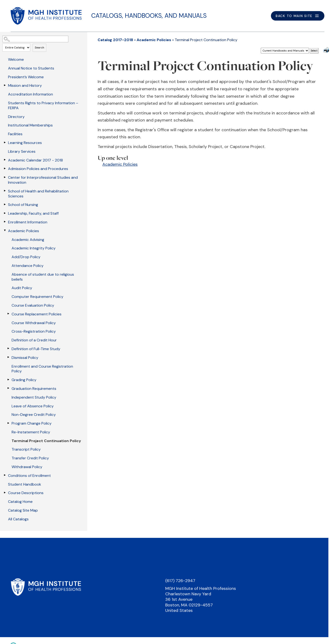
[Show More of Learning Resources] (5, 142)
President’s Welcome (26, 77)
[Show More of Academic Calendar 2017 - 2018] (5, 160)
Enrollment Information (28, 222)
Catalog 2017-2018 (115, 40)
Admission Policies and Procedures (38, 169)
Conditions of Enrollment (29, 476)
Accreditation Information (30, 94)
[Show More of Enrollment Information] (5, 222)
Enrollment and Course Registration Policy (42, 369)
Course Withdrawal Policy (34, 323)
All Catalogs (18, 519)
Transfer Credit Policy (30, 458)
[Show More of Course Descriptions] (5, 492)
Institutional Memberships (30, 125)
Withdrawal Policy (27, 467)
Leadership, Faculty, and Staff (33, 213)
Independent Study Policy (34, 397)
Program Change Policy (32, 423)
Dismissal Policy (25, 358)
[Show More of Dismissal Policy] (8, 357)
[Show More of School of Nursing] (5, 204)
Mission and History (25, 85)
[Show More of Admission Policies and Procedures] (5, 168)
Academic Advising (28, 240)
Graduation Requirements (34, 389)
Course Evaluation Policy (33, 305)
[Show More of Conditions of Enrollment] (5, 475)
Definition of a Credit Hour (34, 340)
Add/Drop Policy (26, 257)
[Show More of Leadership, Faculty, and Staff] (5, 213)
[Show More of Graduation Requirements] (8, 388)
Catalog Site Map (23, 510)
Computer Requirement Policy (37, 297)
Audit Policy (22, 288)
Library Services (22, 151)
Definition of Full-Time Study (36, 349)
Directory (16, 117)
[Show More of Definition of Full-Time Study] (8, 348)
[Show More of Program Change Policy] (8, 423)
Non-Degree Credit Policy (34, 415)
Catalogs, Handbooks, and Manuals (149, 16)
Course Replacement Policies (37, 314)
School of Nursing (23, 205)
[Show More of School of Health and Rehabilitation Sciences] (5, 191)
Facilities (15, 134)
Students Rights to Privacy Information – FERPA (43, 105)
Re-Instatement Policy (31, 432)
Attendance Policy (28, 266)
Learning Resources (25, 143)
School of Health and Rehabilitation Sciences (38, 194)
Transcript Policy (26, 449)
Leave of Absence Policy (33, 406)
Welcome (16, 59)
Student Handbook (25, 484)
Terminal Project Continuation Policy (46, 441)
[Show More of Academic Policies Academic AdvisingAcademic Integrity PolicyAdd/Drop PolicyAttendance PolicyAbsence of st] (5, 231)
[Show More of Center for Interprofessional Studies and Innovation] (5, 177)
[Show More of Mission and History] (5, 85)
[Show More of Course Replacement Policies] (8, 314)
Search (39, 48)
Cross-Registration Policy (34, 331)
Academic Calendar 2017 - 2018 (35, 160)
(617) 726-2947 (180, 581)
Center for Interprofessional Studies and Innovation (43, 180)
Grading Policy (24, 380)
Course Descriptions (26, 493)
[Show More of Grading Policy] (8, 379)
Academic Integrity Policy (34, 248)
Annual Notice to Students (31, 68)
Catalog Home (20, 502)
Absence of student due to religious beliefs (43, 277)
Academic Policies (24, 231)
